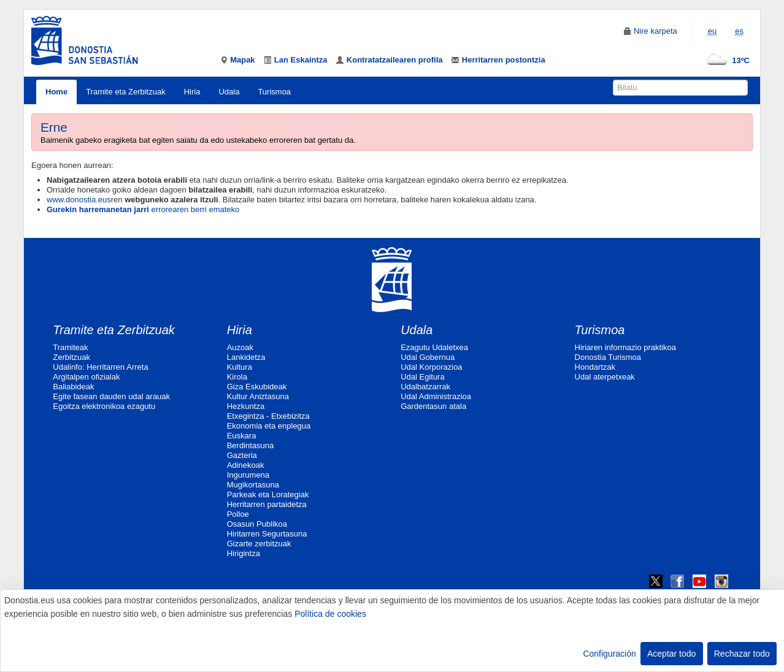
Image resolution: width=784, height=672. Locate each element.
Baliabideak (73, 387)
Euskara (242, 436)
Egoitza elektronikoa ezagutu (104, 406)
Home (56, 92)
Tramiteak (70, 347)
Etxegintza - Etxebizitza (268, 416)
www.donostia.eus (79, 200)
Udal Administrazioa (436, 396)
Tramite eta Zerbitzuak (126, 92)
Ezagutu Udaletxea (434, 347)
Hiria (192, 92)
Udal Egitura (423, 377)
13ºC (725, 60)
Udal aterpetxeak (605, 377)
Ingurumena (248, 475)
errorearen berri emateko (143, 209)
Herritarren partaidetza (267, 504)
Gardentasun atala (433, 406)
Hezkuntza (246, 406)
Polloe (238, 514)
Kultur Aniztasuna (258, 396)
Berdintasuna (251, 445)
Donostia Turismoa (608, 357)
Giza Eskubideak (257, 387)
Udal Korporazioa (431, 367)
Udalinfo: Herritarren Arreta (100, 367)
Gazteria (242, 455)
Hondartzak (595, 367)
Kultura (240, 367)
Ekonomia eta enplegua (269, 426)
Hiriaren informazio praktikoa (625, 347)
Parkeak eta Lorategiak (268, 494)
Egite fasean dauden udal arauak (111, 396)
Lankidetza (246, 357)
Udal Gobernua (428, 357)
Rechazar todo (742, 654)
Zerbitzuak (71, 357)
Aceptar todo (671, 654)
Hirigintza (244, 553)
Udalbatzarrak (425, 387)
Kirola (237, 377)
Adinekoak (246, 465)
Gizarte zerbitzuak (259, 544)
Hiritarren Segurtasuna (267, 534)
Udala (229, 92)
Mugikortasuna (253, 485)
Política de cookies (330, 614)
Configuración (609, 654)
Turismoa (274, 92)
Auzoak (240, 347)
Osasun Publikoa (257, 524)
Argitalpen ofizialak (86, 377)
